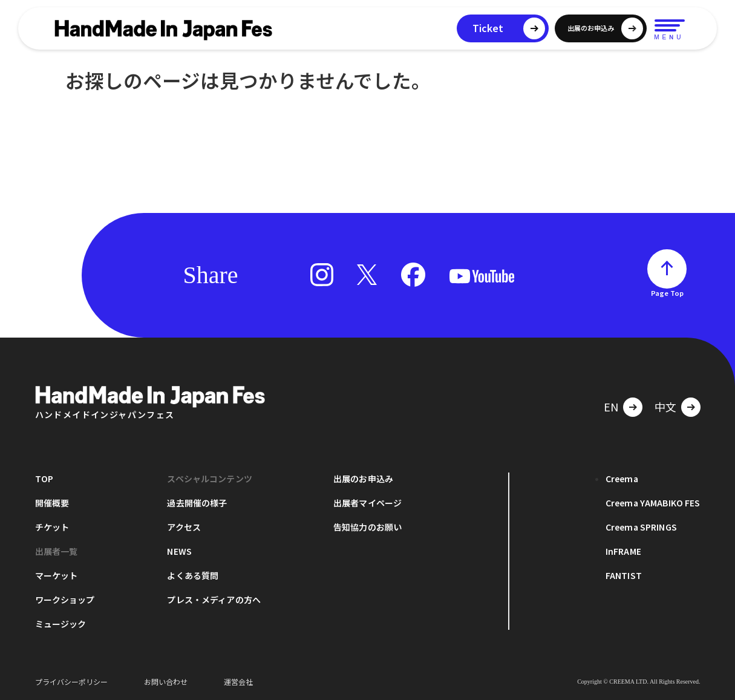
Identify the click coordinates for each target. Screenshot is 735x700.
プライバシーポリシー (71, 682)
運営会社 (238, 682)
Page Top (667, 293)
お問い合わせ (166, 682)
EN (611, 407)
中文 (665, 407)
